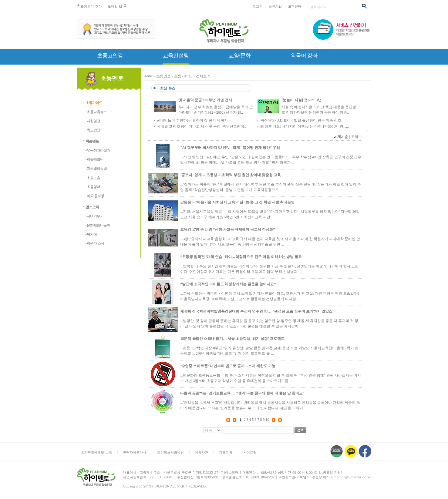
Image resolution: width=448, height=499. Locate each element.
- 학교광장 (93, 130)
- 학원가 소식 (95, 243)
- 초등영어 (93, 187)
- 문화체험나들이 (98, 225)
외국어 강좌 (304, 55)
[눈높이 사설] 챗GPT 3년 (301, 100)
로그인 (258, 7)
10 (268, 420)
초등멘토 (163, 76)
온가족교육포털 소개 (97, 452)
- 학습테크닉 (95, 159)
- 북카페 (91, 234)
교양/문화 (240, 55)
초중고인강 (110, 55)
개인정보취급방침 (170, 452)
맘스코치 (92, 207)
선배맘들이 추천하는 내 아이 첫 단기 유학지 (192, 120)
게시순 (343, 137)
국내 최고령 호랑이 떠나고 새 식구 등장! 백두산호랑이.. (202, 126)
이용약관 (201, 452)
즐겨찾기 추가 (91, 7)
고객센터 (295, 7)
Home (148, 76)
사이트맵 (250, 452)
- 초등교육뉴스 (96, 112)
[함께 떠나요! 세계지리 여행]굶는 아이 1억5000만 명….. (305, 126)
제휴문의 (226, 452)
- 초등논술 (93, 178)
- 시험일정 (93, 121)
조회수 (356, 137)
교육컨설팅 (176, 55)
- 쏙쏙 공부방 (95, 196)
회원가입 (275, 7)
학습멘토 (92, 141)
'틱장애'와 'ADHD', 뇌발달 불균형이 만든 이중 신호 (301, 120)
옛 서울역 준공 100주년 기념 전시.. (206, 100)
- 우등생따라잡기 (98, 150)
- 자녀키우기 (95, 216)
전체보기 (203, 76)
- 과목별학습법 (96, 169)
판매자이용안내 (135, 452)
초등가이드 (94, 103)
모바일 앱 (115, 7)
